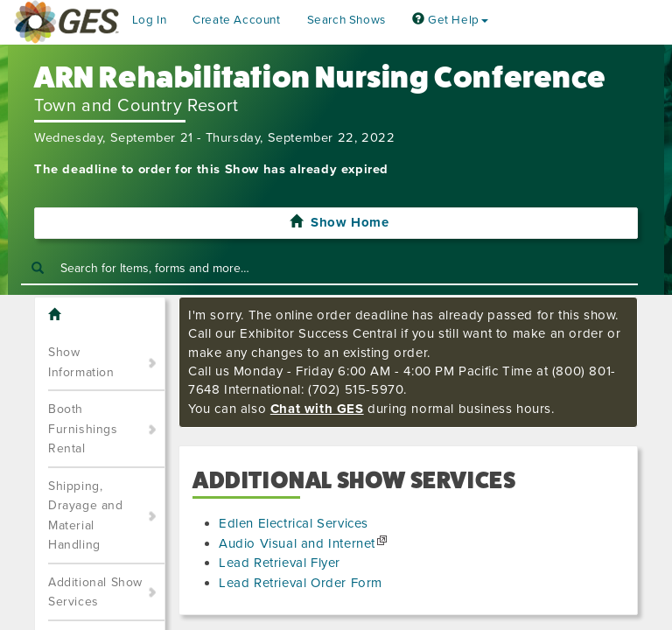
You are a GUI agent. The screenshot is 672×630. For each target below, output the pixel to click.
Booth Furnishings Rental (83, 429)
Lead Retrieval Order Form (301, 583)
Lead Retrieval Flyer (280, 563)
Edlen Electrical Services (294, 523)
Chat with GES (317, 409)
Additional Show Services (95, 592)
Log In (150, 20)
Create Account (236, 20)
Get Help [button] (450, 20)
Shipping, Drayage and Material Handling (86, 516)
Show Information (81, 362)
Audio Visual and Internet (297, 543)
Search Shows (346, 20)
